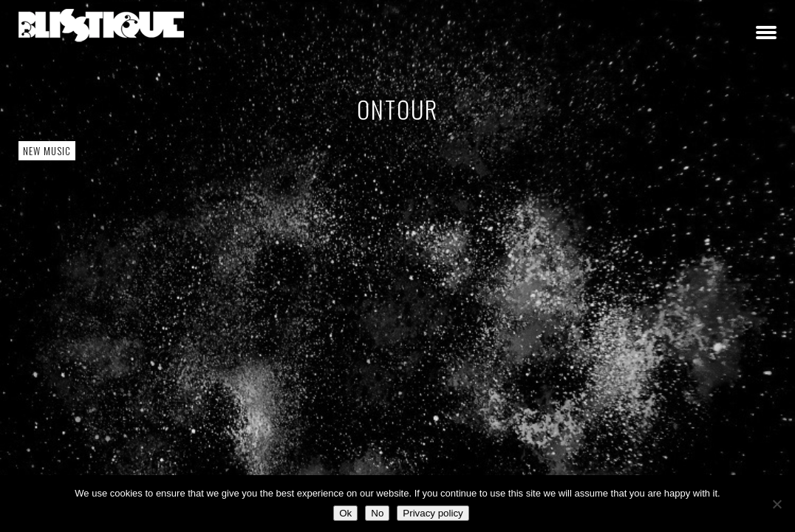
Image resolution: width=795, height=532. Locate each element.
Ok (345, 513)
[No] (777, 504)
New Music (47, 151)
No (377, 513)
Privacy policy (433, 513)
